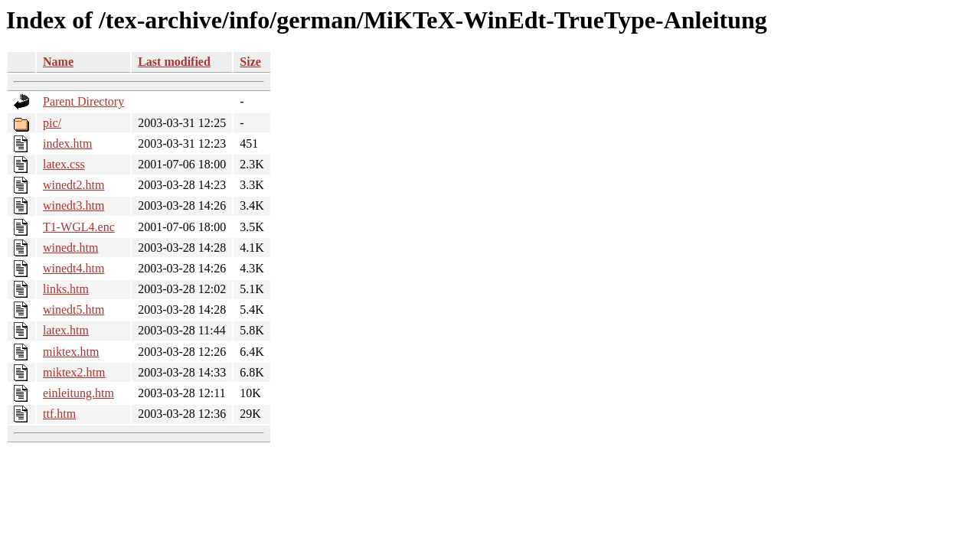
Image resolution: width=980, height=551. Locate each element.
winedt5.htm (73, 310)
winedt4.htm (73, 268)
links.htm (66, 289)
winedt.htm (70, 248)
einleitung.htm (78, 393)
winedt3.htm (73, 205)
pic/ (52, 123)
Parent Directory (83, 101)
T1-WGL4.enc (79, 227)
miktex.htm (71, 352)
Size (250, 62)
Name (58, 62)
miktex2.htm (74, 372)
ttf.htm (59, 414)
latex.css (64, 164)
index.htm (67, 143)
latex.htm (66, 330)
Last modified (174, 62)
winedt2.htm (73, 185)
